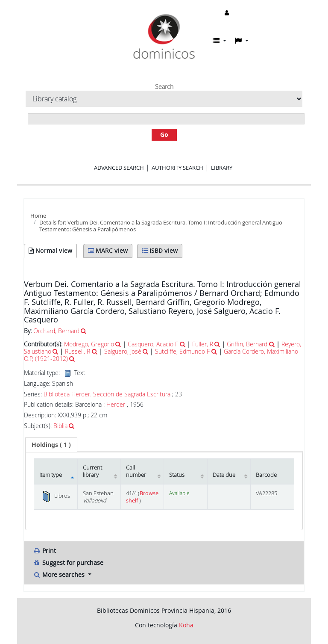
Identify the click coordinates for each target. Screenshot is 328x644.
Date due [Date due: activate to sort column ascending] (224, 475)
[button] (220, 41)
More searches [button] (60, 575)
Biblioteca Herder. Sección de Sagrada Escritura (107, 394)
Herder (116, 404)
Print (44, 551)
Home (38, 216)
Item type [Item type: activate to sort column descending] (51, 475)
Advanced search (119, 168)
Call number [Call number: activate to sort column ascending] (136, 471)
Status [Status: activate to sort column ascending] (177, 475)
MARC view (108, 250)
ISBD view (160, 250)
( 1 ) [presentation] (51, 445)
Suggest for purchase (68, 563)
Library (222, 168)
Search (164, 87)
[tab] (51, 445)
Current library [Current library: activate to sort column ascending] (92, 471)
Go (164, 134)
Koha (186, 625)
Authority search (177, 168)
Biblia (60, 426)
